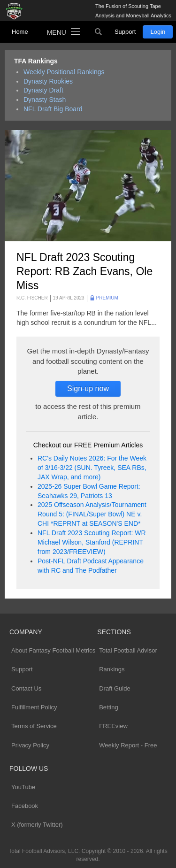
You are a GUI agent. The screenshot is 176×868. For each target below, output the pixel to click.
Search (99, 32)
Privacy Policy (30, 745)
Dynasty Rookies (48, 81)
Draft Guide (115, 688)
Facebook (25, 806)
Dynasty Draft (43, 90)
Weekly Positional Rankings (64, 72)
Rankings (112, 669)
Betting (108, 707)
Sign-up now (88, 388)
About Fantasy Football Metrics (53, 650)
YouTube (23, 787)
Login (158, 32)
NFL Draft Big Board (53, 109)
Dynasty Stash (45, 100)
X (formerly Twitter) (37, 825)
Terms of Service (34, 726)
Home (20, 32)
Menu (57, 32)
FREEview (113, 726)
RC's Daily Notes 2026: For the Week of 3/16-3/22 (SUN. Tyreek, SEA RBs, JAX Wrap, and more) (92, 468)
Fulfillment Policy (34, 707)
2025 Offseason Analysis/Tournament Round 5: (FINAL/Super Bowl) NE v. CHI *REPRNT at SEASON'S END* (92, 514)
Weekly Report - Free (128, 745)
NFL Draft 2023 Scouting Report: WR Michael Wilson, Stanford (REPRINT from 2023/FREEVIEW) (92, 542)
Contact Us (26, 688)
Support (125, 32)
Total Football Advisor (128, 650)
